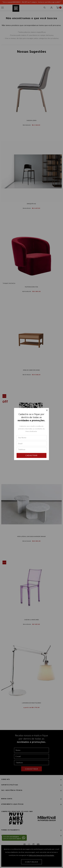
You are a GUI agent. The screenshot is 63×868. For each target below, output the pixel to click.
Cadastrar (31, 455)
